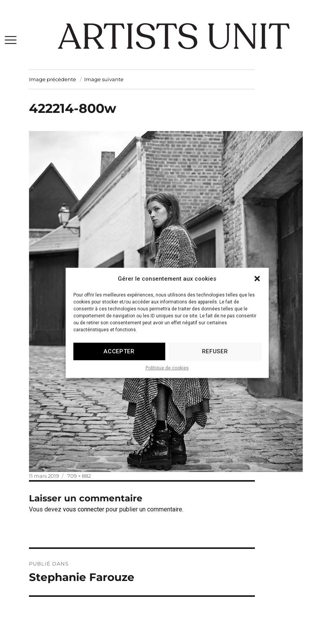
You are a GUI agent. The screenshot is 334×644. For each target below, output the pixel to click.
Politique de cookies (167, 375)
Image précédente (53, 79)
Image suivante (104, 79)
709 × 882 (79, 476)
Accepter (119, 358)
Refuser (215, 358)
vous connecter (84, 509)
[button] (257, 285)
